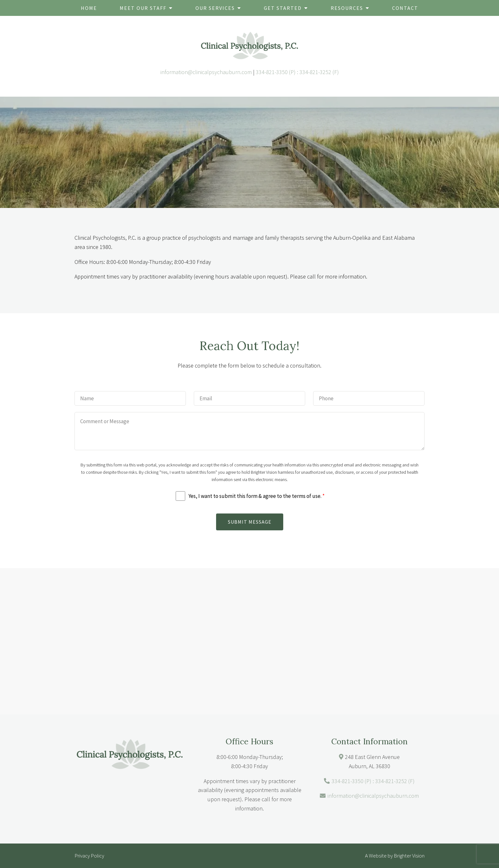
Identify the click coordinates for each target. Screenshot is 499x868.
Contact (405, 8)
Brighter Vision (409, 856)
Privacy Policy (89, 856)
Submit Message (250, 522)
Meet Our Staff (143, 8)
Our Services (215, 8)
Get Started (283, 8)
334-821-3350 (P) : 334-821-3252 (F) (297, 72)
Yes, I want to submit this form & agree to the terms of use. (257, 496)
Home (89, 8)
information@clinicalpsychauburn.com (206, 72)
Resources (347, 8)
